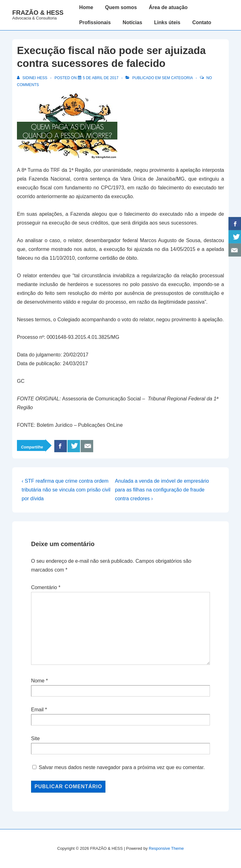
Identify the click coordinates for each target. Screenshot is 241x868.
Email (37, 710)
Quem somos (121, 7)
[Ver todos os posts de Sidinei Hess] (33, 78)
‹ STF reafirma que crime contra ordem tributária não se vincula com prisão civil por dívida (66, 490)
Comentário (46, 587)
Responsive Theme (166, 848)
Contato (202, 22)
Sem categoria (177, 78)
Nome (38, 681)
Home (86, 7)
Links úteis (167, 22)
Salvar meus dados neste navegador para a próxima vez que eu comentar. (122, 767)
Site (35, 738)
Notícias (132, 22)
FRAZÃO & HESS (38, 13)
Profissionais (95, 22)
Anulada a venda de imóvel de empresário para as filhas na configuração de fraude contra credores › (162, 490)
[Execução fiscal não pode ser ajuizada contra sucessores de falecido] (101, 78)
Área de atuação (168, 7)
